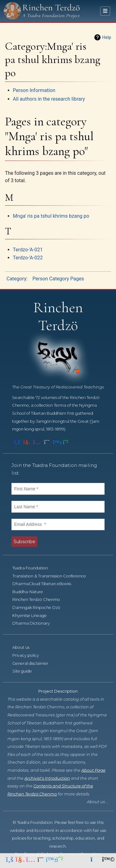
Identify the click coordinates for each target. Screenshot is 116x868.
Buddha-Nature (31, 592)
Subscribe (24, 542)
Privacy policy (29, 655)
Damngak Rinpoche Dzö (40, 608)
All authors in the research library (49, 99)
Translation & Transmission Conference (53, 576)
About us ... (98, 802)
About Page (93, 770)
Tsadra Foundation (34, 568)
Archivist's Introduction (47, 778)
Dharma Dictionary (34, 623)
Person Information (34, 90)
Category (16, 279)
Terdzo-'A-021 (28, 250)
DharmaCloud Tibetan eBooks (45, 584)
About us (24, 647)
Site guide (26, 671)
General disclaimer (34, 663)
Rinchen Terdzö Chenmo (40, 600)
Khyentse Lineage (33, 616)
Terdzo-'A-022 (28, 258)
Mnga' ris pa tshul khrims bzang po (51, 216)
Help (107, 37)
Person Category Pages (58, 279)
